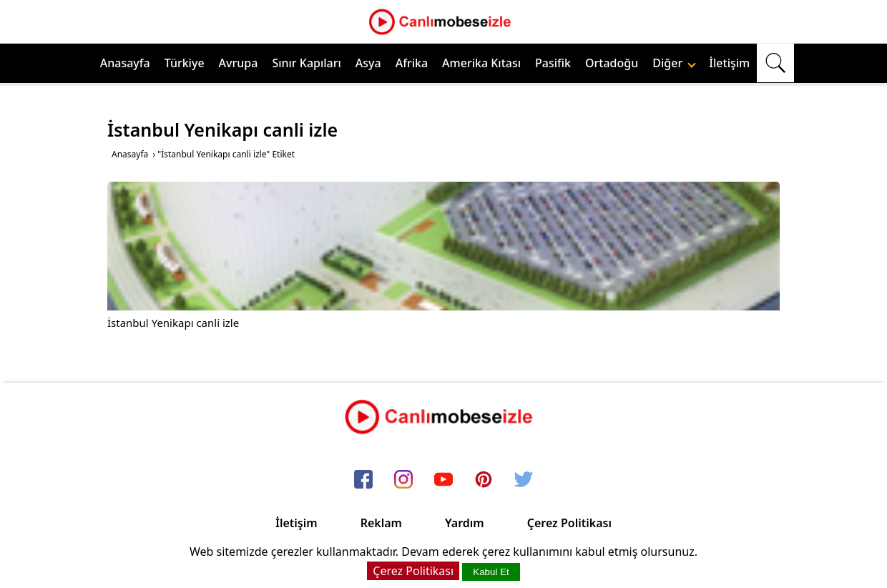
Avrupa (239, 63)
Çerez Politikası (569, 523)
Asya (368, 63)
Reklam (381, 523)
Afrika (412, 63)
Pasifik (553, 63)
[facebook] (363, 480)
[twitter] (524, 480)
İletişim (729, 63)
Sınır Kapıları (306, 63)
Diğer (674, 63)
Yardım (465, 523)
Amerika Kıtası (481, 63)
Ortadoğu (612, 63)
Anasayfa (125, 63)
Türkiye (185, 63)
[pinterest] (484, 480)
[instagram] (403, 480)
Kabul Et (491, 572)
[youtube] (443, 480)
